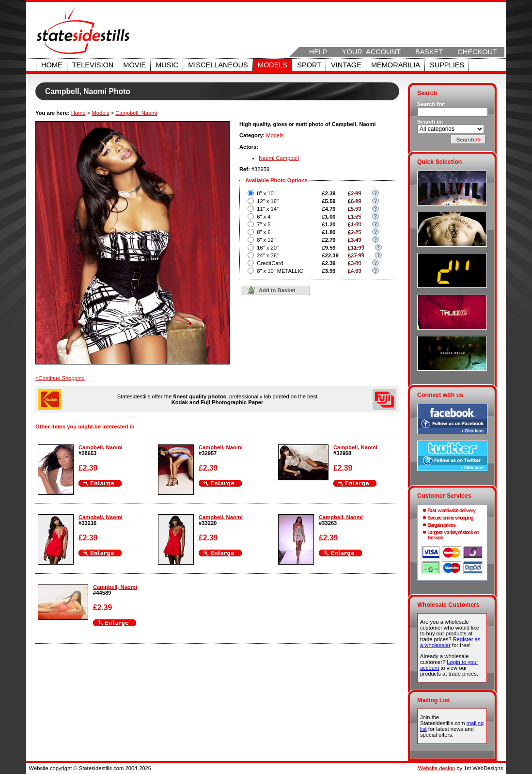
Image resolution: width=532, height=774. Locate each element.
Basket (429, 52)
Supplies (447, 65)
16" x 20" (268, 248)
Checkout (477, 52)
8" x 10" (266, 193)
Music (167, 65)
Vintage (346, 65)
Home (52, 65)
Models (273, 65)
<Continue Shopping (60, 378)
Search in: (430, 122)
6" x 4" (265, 217)
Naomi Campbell (279, 158)
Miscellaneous (218, 65)
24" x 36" (268, 255)
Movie (134, 65)
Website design (437, 768)
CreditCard (270, 263)
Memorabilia (396, 65)
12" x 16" (268, 201)
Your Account (371, 52)
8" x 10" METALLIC (280, 271)
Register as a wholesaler (450, 642)
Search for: (431, 104)
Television (93, 65)
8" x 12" (266, 240)
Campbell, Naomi (136, 113)
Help (318, 52)
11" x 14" (268, 209)
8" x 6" (265, 232)
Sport (309, 65)
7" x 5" (265, 224)
